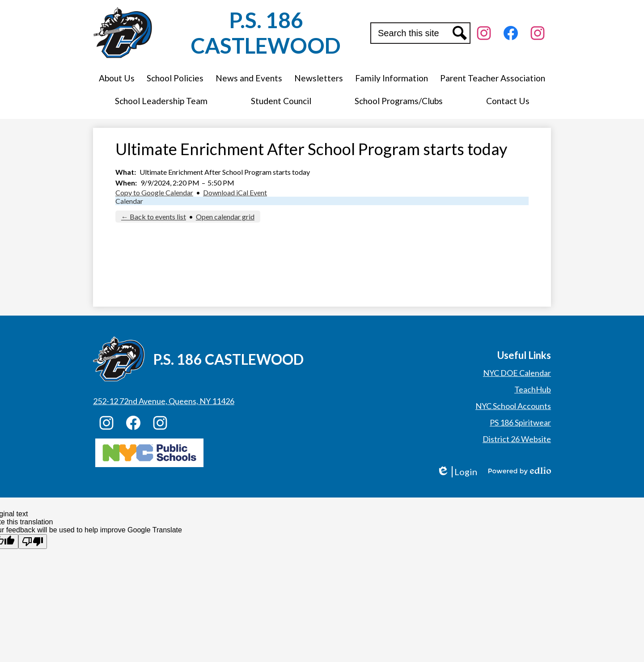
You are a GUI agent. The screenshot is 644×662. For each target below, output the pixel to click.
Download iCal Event (235, 192)
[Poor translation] (33, 542)
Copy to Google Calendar (154, 192)
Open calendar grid (225, 217)
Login (457, 472)
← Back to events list (154, 217)
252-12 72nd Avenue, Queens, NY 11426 (164, 401)
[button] (117, 78)
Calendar (129, 201)
